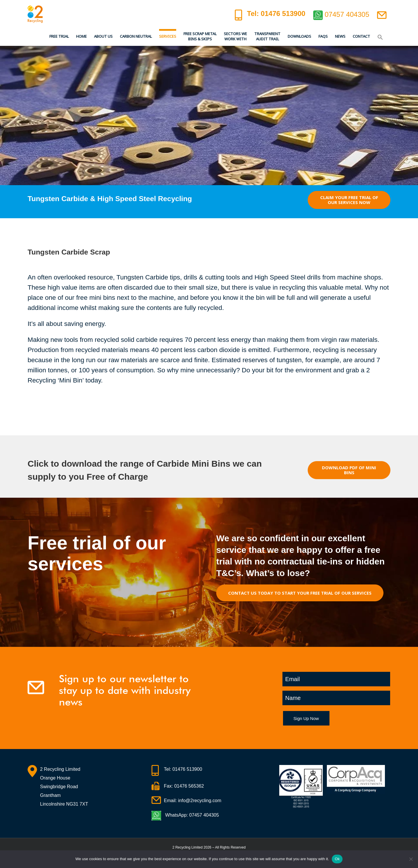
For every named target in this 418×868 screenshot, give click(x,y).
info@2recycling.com (200, 801)
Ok (337, 859)
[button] (380, 36)
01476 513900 (187, 769)
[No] (411, 859)
